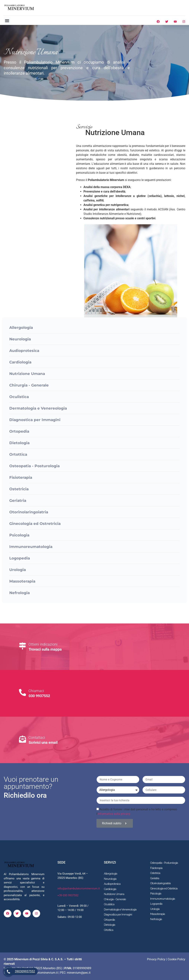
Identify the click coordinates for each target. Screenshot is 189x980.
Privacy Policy (156, 959)
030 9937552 (39, 696)
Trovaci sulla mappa (45, 649)
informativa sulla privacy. (114, 814)
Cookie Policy (176, 959)
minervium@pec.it (79, 973)
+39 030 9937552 (68, 895)
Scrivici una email (43, 742)
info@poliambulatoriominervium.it (79, 888)
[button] (7, 21)
